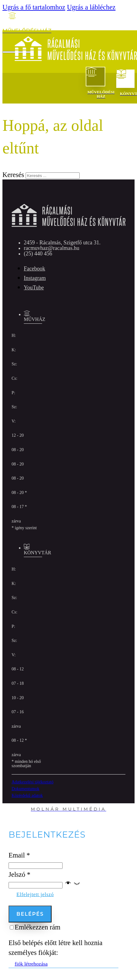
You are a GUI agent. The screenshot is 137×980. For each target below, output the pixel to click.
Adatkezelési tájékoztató (32, 782)
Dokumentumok (25, 789)
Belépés (30, 914)
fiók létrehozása (31, 964)
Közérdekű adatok (27, 795)
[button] (73, 884)
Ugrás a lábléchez (91, 7)
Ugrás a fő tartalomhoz (34, 7)
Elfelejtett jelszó (35, 894)
